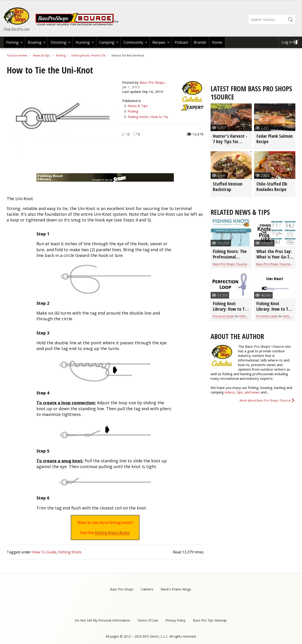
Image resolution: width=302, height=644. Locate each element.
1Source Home (17, 55)
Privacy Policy (176, 620)
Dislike (135, 134)
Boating (35, 42)
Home (217, 42)
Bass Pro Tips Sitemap (210, 620)
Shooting (59, 42)
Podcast (181, 42)
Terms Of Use (148, 620)
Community (133, 42)
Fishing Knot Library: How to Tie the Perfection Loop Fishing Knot (231, 312)
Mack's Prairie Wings (176, 589)
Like (124, 134)
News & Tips (41, 55)
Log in (287, 42)
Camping (107, 42)
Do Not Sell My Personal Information (102, 620)
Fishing (12, 42)
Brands (200, 42)
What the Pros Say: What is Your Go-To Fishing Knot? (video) (274, 260)
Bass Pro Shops (122, 589)
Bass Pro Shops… (153, 82)
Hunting (83, 42)
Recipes (159, 42)
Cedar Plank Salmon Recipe (275, 139)
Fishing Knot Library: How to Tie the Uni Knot (274, 309)
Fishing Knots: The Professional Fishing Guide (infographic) (230, 260)
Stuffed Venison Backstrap (228, 187)
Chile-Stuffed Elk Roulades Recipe (272, 187)
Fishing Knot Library (112, 533)
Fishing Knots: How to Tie (89, 55)
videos (230, 392)
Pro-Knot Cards (223, 316)
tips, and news (249, 392)
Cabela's (147, 589)
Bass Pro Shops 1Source (230, 264)
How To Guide (44, 552)
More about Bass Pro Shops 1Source (265, 400)
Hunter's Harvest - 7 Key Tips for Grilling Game (230, 141)
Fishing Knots (70, 552)
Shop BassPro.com (16, 29)
